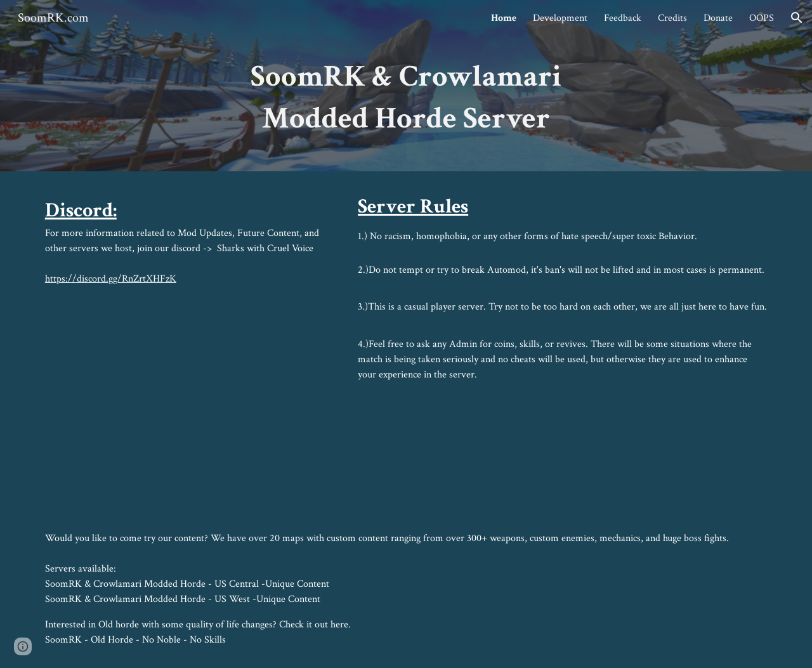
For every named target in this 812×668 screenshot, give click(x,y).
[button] (797, 18)
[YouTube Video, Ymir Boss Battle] (187, 396)
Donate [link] (718, 18)
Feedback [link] (623, 18)
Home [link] (504, 18)
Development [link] (560, 18)
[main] (406, 103)
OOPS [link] (762, 18)
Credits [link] (672, 18)
